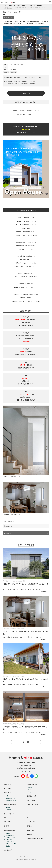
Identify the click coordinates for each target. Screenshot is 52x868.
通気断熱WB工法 (31, 796)
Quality (30, 788)
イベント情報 (8, 788)
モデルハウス (8, 792)
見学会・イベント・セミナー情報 (29, 6)
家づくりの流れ (31, 800)
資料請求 (29, 826)
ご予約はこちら (26, 93)
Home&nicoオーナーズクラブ (35, 838)
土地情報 (6, 826)
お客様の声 (8, 810)
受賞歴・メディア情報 (11, 844)
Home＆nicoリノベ (9, 850)
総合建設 (8, 846)
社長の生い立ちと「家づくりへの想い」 (11, 837)
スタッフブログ (10, 842)
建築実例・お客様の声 (10, 804)
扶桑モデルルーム (10, 798)
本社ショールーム (10, 796)
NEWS (6, 818)
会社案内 (8, 834)
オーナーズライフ (9, 814)
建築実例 (8, 808)
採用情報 (29, 834)
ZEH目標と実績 (31, 822)
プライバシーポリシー (26, 857)
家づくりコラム (8, 822)
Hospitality (31, 792)
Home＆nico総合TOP (10, 830)
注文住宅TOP (8, 784)
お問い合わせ (30, 830)
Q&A (28, 818)
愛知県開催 (13, 72)
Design (30, 790)
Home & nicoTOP (6, 6)
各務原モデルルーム (11, 800)
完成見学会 (39, 6)
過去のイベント (8, 533)
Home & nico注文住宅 (16, 6)
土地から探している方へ (33, 804)
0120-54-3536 (27, 771)
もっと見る (26, 742)
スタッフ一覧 (9, 839)
